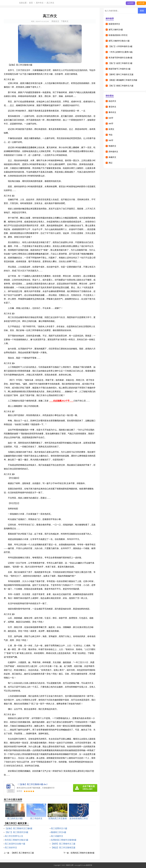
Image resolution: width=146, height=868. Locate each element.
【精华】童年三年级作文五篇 (121, 74)
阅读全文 (55, 21)
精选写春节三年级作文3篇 (120, 69)
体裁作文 (112, 157)
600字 (111, 118)
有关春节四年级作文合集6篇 (121, 58)
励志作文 (112, 101)
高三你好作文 (11, 848)
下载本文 (65, 21)
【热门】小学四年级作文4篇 (121, 46)
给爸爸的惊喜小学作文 (118, 35)
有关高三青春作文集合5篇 (17, 840)
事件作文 (112, 112)
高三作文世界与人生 (14, 836)
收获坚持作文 (114, 24)
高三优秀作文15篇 (59, 828)
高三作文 (50, 3)
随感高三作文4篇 (59, 832)
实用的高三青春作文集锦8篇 (64, 840)
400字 (111, 124)
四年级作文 (113, 152)
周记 (110, 163)
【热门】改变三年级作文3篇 (121, 63)
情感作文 (112, 146)
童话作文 (112, 107)
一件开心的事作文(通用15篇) (121, 52)
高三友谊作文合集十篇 (15, 844)
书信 (110, 135)
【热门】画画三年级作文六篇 (121, 86)
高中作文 (40, 3)
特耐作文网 (70, 865)
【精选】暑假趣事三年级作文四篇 (123, 80)
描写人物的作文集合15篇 (119, 41)
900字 (111, 140)
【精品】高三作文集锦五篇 (63, 848)
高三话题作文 (57, 836)
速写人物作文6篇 (116, 30)
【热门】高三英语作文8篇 (17, 832)
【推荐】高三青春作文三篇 (63, 844)
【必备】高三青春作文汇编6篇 (19, 828)
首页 (31, 3)
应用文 (111, 129)
